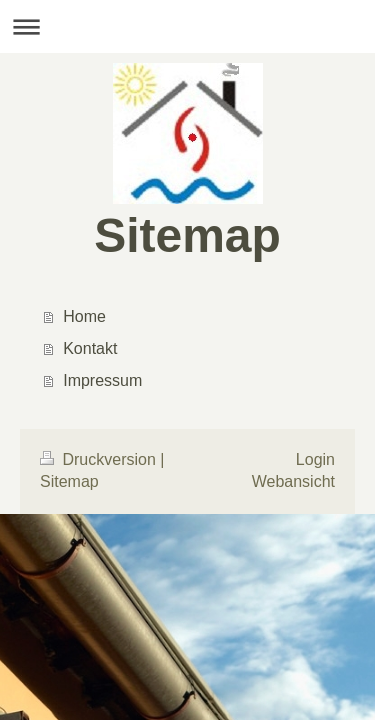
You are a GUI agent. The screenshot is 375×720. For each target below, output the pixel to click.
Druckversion (100, 459)
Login (315, 459)
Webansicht (293, 481)
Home (84, 316)
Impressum (102, 380)
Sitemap (69, 481)
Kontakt (90, 348)
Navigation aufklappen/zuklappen (187, 26)
